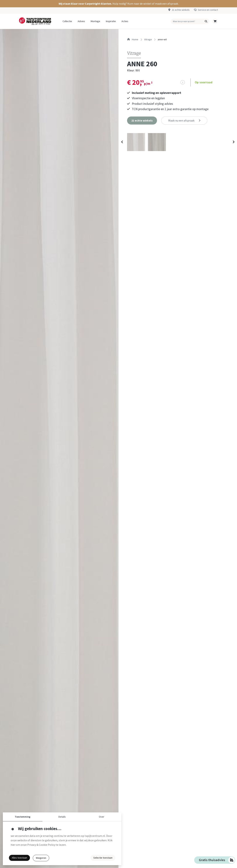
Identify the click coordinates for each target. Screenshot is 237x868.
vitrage (148, 39)
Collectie (67, 21)
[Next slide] (233, 143)
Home (133, 39)
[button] (118, 4)
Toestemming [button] (23, 817)
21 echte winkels (181, 10)
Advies (81, 21)
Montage (95, 21)
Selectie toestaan (103, 858)
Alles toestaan (19, 858)
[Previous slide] (122, 143)
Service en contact (208, 10)
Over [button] (102, 817)
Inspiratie (111, 21)
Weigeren (41, 858)
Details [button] (62, 817)
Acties (125, 21)
